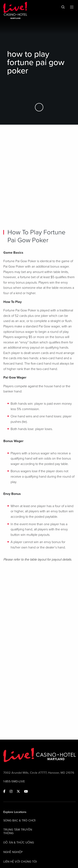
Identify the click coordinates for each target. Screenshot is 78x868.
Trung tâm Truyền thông (18, 831)
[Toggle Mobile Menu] (72, 7)
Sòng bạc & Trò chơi (19, 821)
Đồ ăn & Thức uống (19, 843)
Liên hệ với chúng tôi (20, 862)
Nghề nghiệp (13, 852)
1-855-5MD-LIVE (14, 781)
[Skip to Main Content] (39, 107)
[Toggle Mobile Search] (63, 7)
